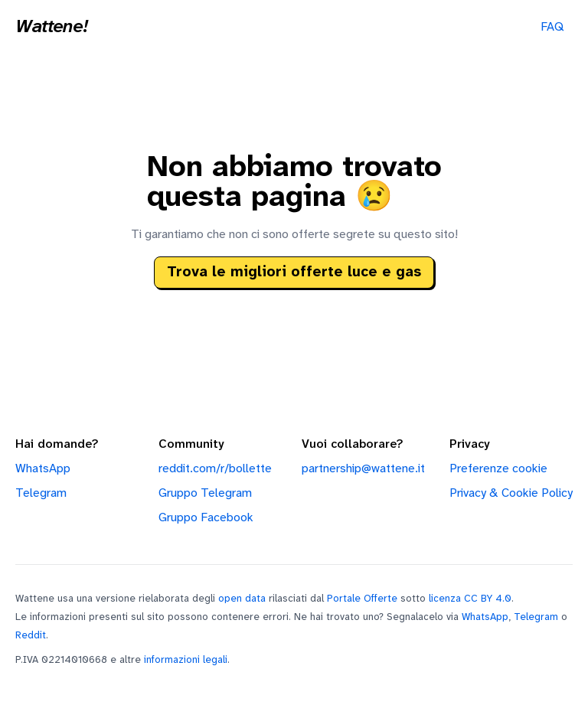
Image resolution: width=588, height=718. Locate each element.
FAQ (552, 27)
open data (242, 599)
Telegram (41, 493)
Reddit (31, 635)
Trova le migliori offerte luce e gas (294, 273)
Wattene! (51, 28)
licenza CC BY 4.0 (470, 599)
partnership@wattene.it (363, 469)
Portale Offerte (362, 599)
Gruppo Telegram (205, 493)
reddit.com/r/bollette (215, 469)
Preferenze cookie (498, 469)
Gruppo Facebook (206, 518)
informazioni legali (186, 660)
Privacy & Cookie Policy (511, 493)
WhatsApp (43, 469)
